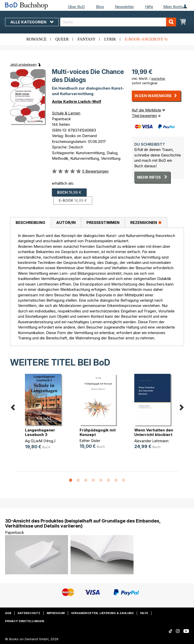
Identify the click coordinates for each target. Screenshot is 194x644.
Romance (37, 39)
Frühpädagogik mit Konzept (98, 432)
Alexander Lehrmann (151, 441)
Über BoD (76, 7)
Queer (62, 39)
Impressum (56, 613)
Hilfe (149, 7)
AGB (8, 613)
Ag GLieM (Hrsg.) (40, 441)
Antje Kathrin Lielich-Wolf (77, 102)
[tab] (30, 223)
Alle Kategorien (32, 22)
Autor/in (66, 223)
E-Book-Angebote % (146, 39)
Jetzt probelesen (23, 64)
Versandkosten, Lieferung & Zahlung (102, 613)
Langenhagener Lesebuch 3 (40, 432)
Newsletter (124, 7)
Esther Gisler (90, 441)
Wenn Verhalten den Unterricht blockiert (154, 432)
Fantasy (87, 39)
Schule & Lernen (66, 113)
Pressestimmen (103, 223)
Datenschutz (29, 613)
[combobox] (118, 22)
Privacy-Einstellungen (25, 621)
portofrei (158, 78)
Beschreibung (30, 223)
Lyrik (110, 39)
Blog (100, 7)
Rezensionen (146, 222)
